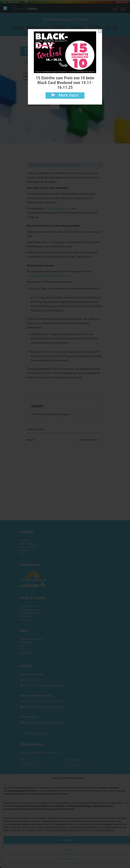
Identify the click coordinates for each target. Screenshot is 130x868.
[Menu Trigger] (5, 8)
